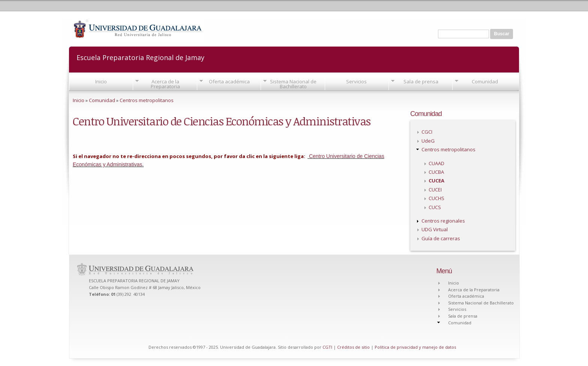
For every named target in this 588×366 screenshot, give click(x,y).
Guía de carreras (441, 238)
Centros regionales (443, 221)
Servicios (356, 81)
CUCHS (436, 198)
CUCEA (436, 181)
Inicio (101, 81)
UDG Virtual (435, 229)
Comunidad (485, 81)
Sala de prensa (421, 81)
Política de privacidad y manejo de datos (415, 347)
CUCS (435, 207)
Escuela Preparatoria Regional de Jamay (140, 57)
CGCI (427, 132)
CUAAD (436, 163)
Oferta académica (229, 81)
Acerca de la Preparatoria (165, 84)
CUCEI (435, 190)
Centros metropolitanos (147, 100)
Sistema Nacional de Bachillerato (293, 84)
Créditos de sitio (353, 347)
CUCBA (436, 172)
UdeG (428, 141)
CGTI (327, 347)
